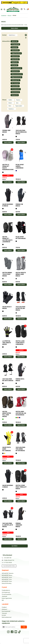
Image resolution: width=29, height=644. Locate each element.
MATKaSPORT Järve (7, 577)
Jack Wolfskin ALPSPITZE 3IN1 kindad (20, 308)
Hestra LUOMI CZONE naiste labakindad (20, 343)
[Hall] (3, 279)
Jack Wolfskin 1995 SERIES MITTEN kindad (20, 449)
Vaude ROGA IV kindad (7, 308)
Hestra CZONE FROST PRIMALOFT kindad (21, 487)
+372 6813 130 (8, 558)
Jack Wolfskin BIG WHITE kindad (8, 380)
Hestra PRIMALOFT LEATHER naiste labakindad (7, 239)
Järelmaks (4, 596)
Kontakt (4, 615)
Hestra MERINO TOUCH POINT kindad (7, 274)
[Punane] (18, 418)
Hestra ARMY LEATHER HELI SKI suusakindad (21, 413)
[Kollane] (5, 453)
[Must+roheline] (3, 347)
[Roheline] (3, 419)
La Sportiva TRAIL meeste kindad (7, 343)
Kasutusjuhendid (6, 611)
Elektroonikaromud (7, 617)
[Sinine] (16, 171)
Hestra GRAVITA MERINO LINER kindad (21, 274)
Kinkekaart (5, 609)
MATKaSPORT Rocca (7, 575)
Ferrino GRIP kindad (6, 131)
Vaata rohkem (14, 28)
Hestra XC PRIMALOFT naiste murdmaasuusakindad (8, 167)
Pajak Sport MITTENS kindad (21, 238)
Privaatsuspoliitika (6, 594)
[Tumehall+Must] (3, 135)
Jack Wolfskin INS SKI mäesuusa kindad (21, 132)
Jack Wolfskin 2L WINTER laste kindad (8, 525)
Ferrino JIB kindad (19, 205)
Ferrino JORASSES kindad (19, 525)
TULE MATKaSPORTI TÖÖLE (9, 566)
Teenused (4, 613)
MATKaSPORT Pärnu (7, 581)
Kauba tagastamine (7, 598)
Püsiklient (4, 607)
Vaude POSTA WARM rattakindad (7, 449)
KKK (3, 600)
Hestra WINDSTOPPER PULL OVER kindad (7, 414)
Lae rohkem (14, 546)
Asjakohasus (12, 35)
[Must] (16, 137)
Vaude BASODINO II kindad (8, 486)
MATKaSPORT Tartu (7, 579)
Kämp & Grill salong (7, 583)
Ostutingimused (6, 592)
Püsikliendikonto (6, 590)
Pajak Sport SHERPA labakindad (20, 166)
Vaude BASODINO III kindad (8, 205)
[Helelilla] (3, 172)
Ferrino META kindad (20, 380)
